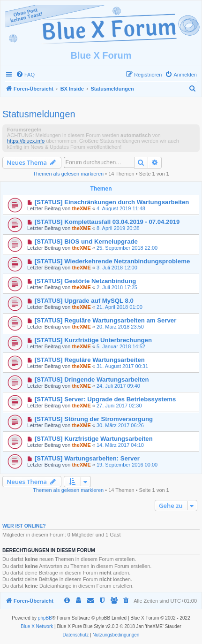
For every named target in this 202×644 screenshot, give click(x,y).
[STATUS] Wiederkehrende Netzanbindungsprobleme (112, 261)
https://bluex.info (26, 141)
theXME (81, 208)
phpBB (45, 618)
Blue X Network (37, 626)
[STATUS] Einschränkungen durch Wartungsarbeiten (112, 202)
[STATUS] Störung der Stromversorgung (94, 419)
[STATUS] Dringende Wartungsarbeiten (92, 379)
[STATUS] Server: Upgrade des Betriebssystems (105, 399)
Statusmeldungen (39, 114)
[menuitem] (25, 75)
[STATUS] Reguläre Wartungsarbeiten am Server (105, 320)
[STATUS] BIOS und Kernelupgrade (86, 241)
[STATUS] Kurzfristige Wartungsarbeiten (94, 439)
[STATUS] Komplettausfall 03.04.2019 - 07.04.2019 (107, 222)
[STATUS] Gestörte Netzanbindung (85, 281)
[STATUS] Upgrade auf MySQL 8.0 (84, 301)
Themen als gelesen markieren (68, 174)
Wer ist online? (24, 526)
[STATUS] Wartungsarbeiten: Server (87, 458)
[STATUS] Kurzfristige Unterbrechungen (93, 340)
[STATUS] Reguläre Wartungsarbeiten (90, 360)
